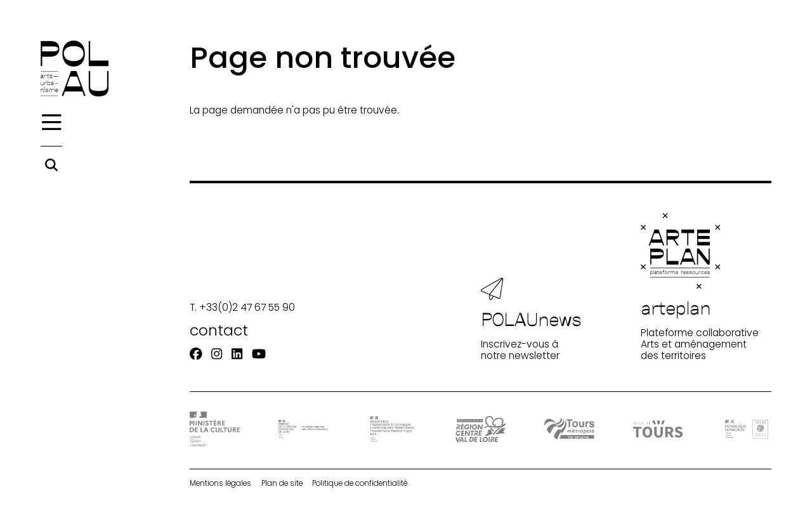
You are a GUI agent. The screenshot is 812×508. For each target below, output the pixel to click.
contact (219, 330)
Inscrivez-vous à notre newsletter (531, 320)
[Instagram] (217, 354)
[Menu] (51, 122)
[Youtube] (259, 354)
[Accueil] (75, 68)
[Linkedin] (237, 354)
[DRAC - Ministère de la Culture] (214, 429)
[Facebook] (196, 354)
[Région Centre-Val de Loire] (480, 429)
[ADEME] (747, 429)
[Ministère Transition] (392, 429)
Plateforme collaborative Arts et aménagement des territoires (700, 287)
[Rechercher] (51, 165)
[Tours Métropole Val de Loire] (569, 429)
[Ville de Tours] (658, 429)
